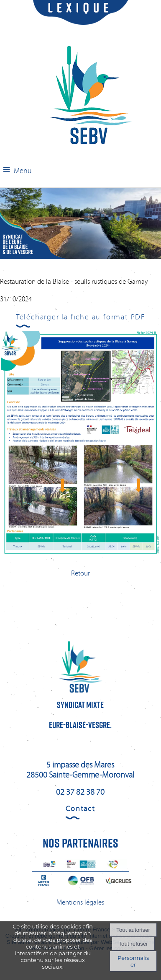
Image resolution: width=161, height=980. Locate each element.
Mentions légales (80, 902)
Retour (80, 573)
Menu (23, 171)
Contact (80, 809)
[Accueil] (91, 96)
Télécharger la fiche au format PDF (80, 317)
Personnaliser (133, 961)
